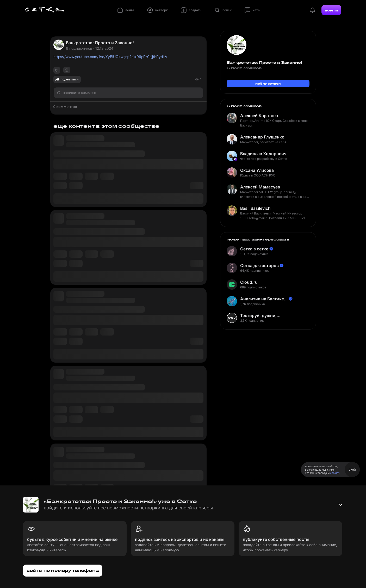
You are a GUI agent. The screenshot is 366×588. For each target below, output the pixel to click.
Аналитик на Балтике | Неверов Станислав (263, 299)
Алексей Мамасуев (260, 187)
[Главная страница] (45, 10)
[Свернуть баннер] (340, 505)
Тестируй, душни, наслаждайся (258, 316)
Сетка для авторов (259, 265)
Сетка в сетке (254, 249)
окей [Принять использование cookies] (352, 469)
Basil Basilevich (255, 208)
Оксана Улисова (257, 170)
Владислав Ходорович (263, 154)
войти (331, 10)
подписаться (268, 83)
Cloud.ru (249, 282)
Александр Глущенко (262, 137)
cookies (335, 473)
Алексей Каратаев (259, 116)
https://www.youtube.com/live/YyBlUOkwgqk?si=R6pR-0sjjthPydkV (110, 57)
